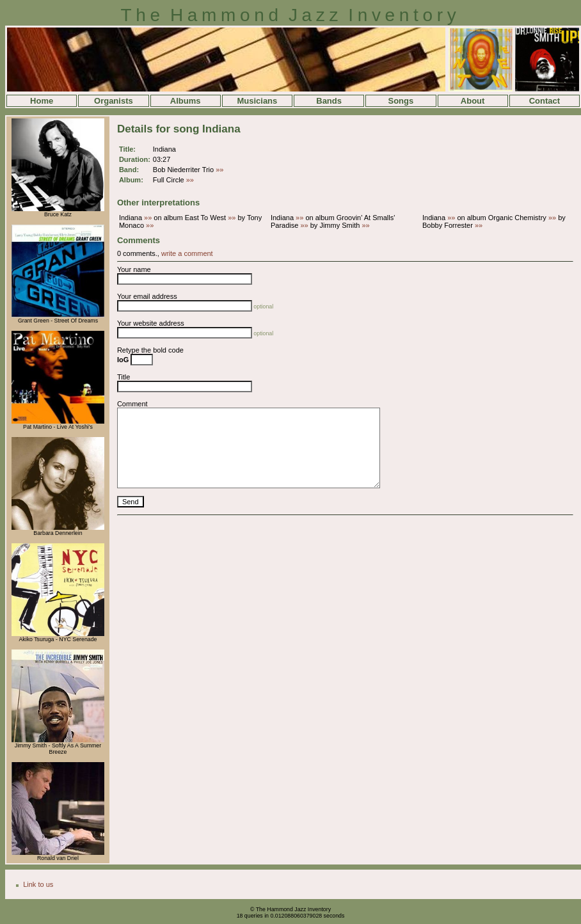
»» (219, 170)
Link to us (38, 884)
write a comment (187, 253)
